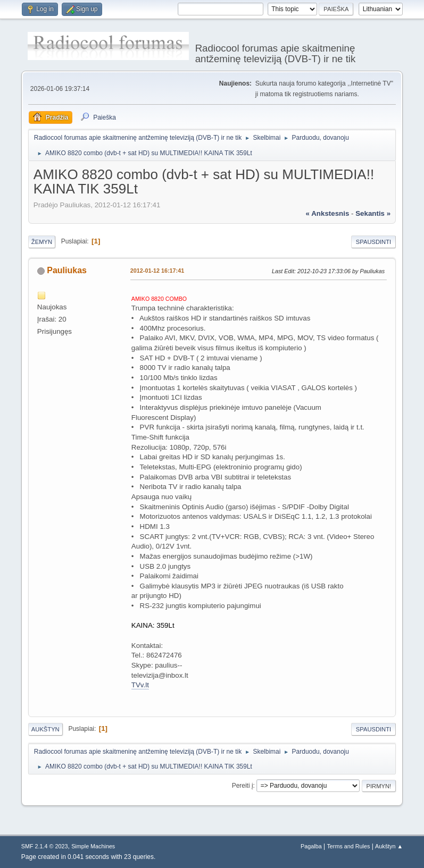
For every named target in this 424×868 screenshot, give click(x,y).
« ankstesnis (328, 213)
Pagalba (311, 846)
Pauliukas (67, 270)
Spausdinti (373, 242)
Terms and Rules (348, 846)
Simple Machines (93, 846)
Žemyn (42, 242)
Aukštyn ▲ (389, 846)
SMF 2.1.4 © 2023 (45, 846)
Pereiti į (243, 786)
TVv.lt (140, 685)
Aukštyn (45, 729)
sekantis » (373, 213)
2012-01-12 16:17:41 (157, 271)
